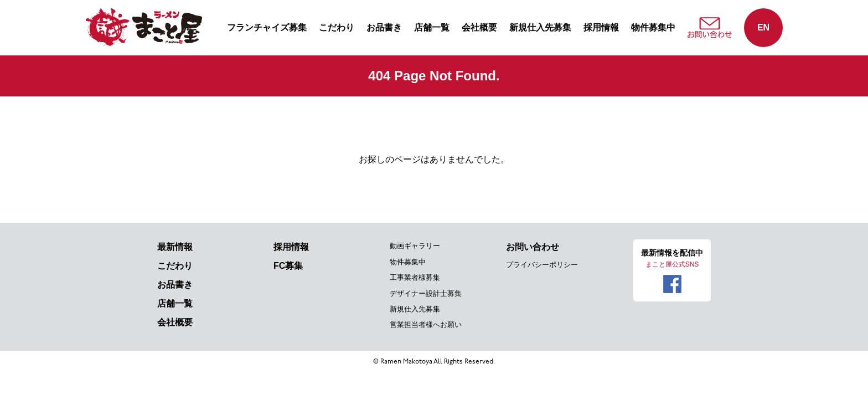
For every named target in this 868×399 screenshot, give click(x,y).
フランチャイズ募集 (267, 27)
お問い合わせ (533, 247)
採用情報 (601, 27)
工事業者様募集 (415, 277)
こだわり (337, 27)
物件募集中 (653, 27)
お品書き (384, 27)
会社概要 (479, 27)
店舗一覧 (432, 27)
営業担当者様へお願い (426, 324)
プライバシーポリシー (542, 265)
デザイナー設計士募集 (426, 293)
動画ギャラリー (415, 246)
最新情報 (175, 247)
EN (763, 27)
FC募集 (288, 266)
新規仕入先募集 (540, 27)
